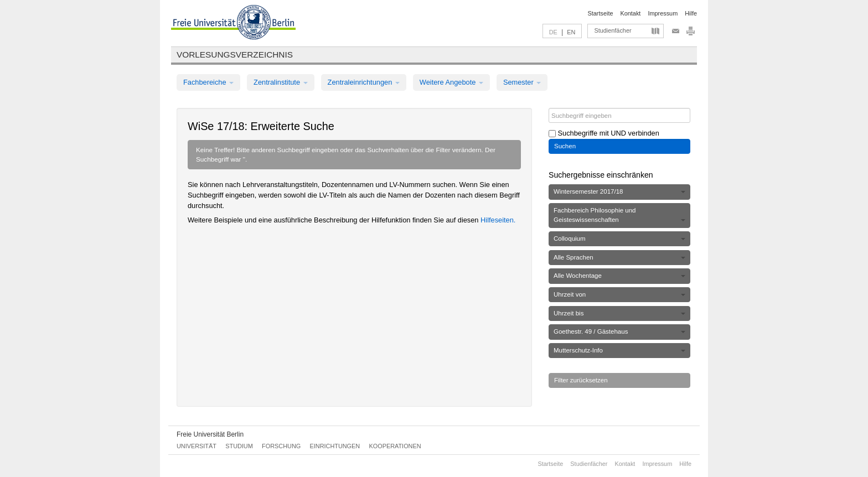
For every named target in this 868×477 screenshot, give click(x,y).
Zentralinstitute (281, 82)
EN (571, 32)
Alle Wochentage (619, 276)
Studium (239, 446)
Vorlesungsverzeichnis (235, 55)
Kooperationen (395, 446)
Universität (197, 446)
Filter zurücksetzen (581, 380)
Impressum (663, 13)
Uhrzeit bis (619, 313)
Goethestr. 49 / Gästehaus (619, 331)
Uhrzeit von (619, 294)
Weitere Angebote (451, 82)
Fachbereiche (208, 82)
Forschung (281, 446)
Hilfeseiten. (498, 220)
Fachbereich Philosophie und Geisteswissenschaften (619, 215)
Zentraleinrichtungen (364, 82)
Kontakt (631, 13)
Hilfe (691, 13)
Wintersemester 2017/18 (619, 191)
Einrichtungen (335, 446)
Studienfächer (613, 30)
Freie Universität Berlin (210, 434)
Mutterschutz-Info (619, 350)
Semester (522, 82)
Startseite (601, 13)
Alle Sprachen (619, 257)
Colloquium (619, 239)
